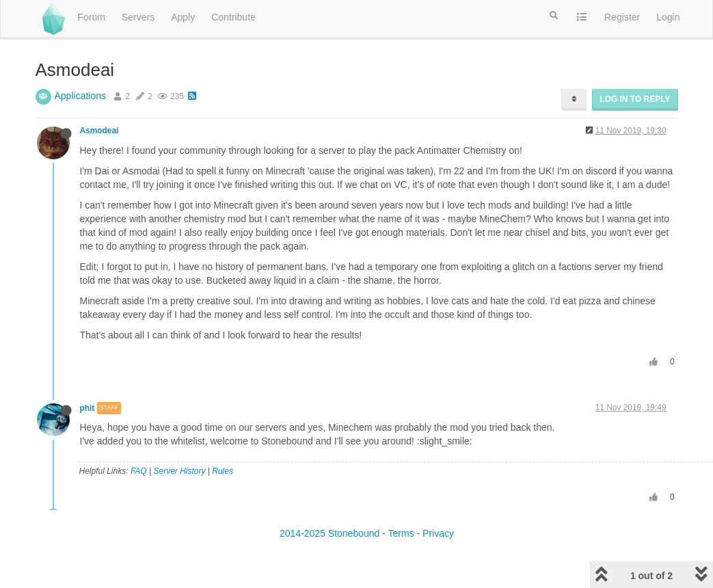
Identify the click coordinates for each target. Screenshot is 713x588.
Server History (179, 471)
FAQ (139, 471)
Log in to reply (635, 99)
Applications (81, 96)
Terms (401, 533)
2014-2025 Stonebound (329, 533)
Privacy (438, 533)
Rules (223, 471)
